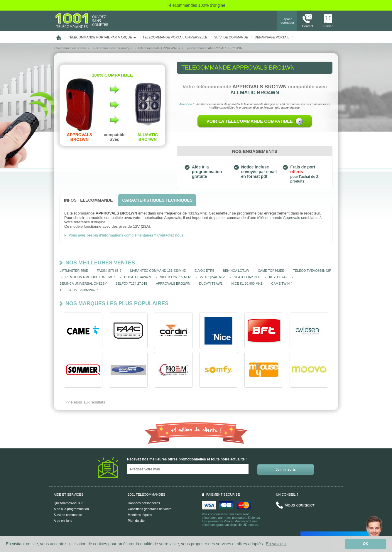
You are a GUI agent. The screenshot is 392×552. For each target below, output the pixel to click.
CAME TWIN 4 (282, 283)
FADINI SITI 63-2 (109, 271)
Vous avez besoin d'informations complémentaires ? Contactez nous (126, 235)
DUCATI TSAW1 (211, 283)
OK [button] (366, 544)
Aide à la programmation (71, 509)
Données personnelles (144, 503)
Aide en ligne (63, 521)
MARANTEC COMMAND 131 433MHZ (158, 271)
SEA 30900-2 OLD (247, 277)
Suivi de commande (68, 515)
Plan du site (136, 521)
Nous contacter (300, 505)
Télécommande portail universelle (175, 37)
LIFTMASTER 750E (74, 271)
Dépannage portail (272, 37)
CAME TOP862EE (271, 271)
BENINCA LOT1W (236, 271)
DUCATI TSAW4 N (137, 277)
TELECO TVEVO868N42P (312, 271)
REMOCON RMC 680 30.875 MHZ (91, 277)
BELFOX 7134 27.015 (131, 283)
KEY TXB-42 (278, 277)
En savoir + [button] (276, 544)
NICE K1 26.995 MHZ (175, 277)
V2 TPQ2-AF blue (213, 277)
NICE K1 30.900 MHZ (247, 283)
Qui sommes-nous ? (68, 503)
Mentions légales (140, 515)
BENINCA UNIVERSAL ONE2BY (83, 283)
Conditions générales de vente (150, 509)
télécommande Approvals (279, 218)
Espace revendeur (287, 21)
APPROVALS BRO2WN (173, 283)
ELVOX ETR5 (204, 271)
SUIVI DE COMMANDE (231, 37)
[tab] (88, 200)
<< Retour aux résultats (85, 402)
